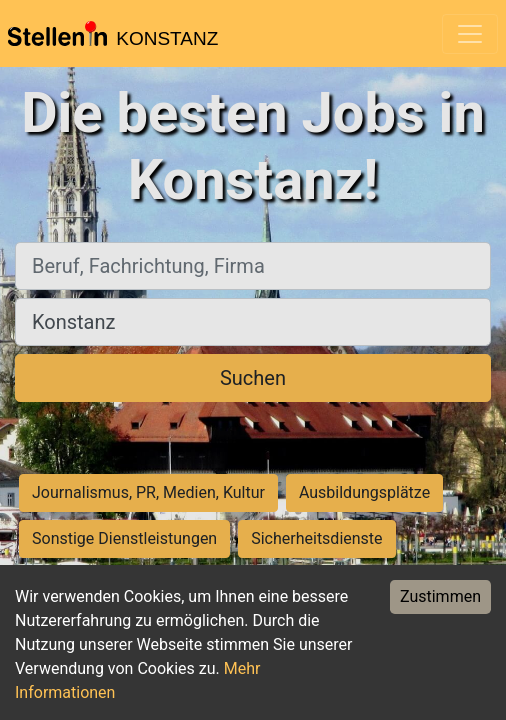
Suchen (253, 378)
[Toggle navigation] (470, 34)
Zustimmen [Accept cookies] (440, 596)
